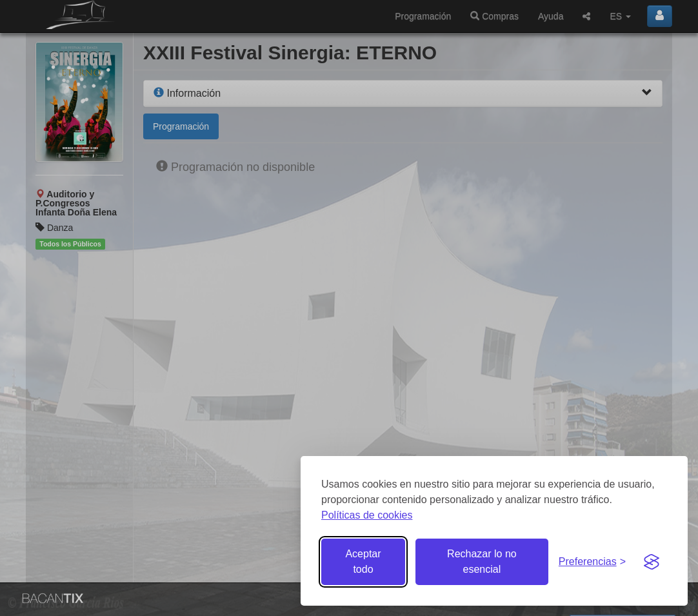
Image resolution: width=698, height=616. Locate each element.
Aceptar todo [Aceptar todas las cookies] (363, 561)
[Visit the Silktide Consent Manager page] (652, 562)
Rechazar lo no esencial (482, 561)
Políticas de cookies (367, 515)
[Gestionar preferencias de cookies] (592, 562)
